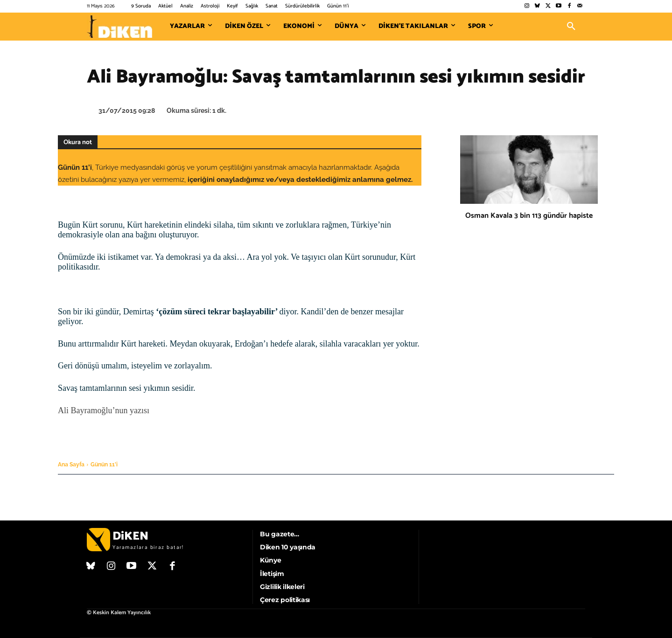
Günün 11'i (104, 465)
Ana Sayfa (71, 465)
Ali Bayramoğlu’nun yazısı (105, 410)
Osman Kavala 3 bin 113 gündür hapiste (529, 216)
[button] (571, 27)
